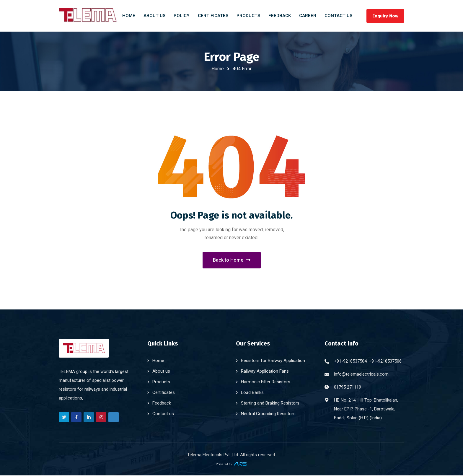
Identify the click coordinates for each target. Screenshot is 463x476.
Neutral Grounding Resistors (268, 414)
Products (161, 382)
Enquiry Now (384, 16)
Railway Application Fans (265, 372)
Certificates (164, 393)
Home (218, 69)
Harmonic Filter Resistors (266, 382)
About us (161, 372)
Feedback (162, 404)
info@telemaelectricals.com (361, 375)
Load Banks (252, 393)
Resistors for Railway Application (273, 361)
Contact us (163, 414)
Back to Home (232, 260)
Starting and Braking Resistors (270, 404)
